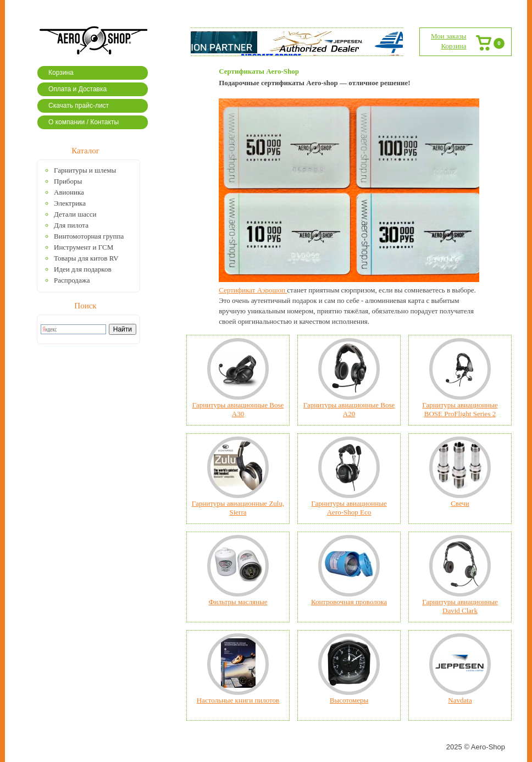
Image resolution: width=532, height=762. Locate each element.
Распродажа (72, 280)
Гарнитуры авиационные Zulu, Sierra (238, 508)
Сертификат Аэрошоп (253, 290)
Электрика (70, 203)
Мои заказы (449, 36)
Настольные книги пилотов (238, 700)
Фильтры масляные (238, 602)
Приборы (68, 181)
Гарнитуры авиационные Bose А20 (349, 409)
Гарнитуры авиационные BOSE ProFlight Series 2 (460, 409)
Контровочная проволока (349, 602)
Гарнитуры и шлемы (85, 170)
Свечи (460, 503)
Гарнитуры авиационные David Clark (460, 606)
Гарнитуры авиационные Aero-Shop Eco (349, 508)
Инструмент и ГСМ (84, 247)
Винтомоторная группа (89, 236)
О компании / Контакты (84, 122)
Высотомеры (349, 700)
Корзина (61, 73)
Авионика (69, 192)
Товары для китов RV (86, 258)
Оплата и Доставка (77, 89)
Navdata (460, 700)
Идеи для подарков (83, 269)
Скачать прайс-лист (79, 106)
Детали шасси (75, 214)
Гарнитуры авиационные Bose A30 (238, 409)
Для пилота (71, 225)
